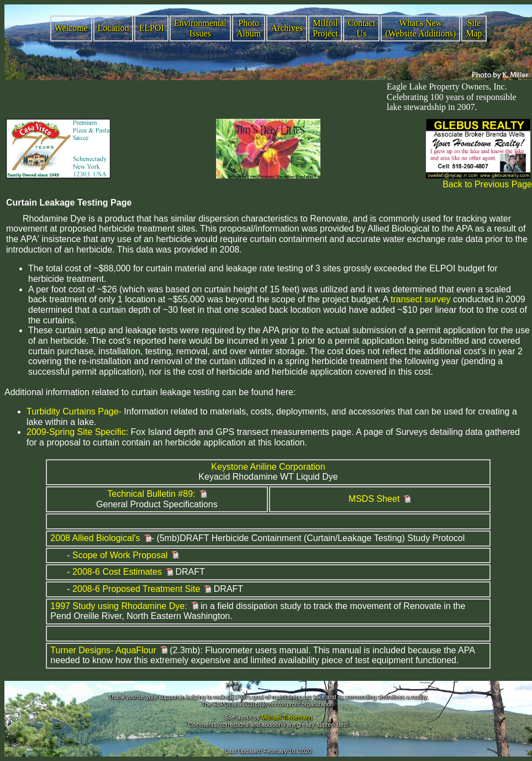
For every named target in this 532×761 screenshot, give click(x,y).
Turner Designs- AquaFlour (103, 650)
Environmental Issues (200, 28)
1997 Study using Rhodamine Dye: (118, 606)
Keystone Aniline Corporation (268, 467)
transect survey (420, 299)
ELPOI (151, 28)
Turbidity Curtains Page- (74, 411)
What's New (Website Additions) (420, 28)
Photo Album (249, 28)
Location (114, 28)
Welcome (71, 28)
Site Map (474, 28)
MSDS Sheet (374, 499)
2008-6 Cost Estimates (117, 572)
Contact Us (361, 28)
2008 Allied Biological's (95, 538)
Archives (287, 28)
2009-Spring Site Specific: (77, 432)
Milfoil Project (325, 28)
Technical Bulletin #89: (151, 494)
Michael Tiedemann (287, 717)
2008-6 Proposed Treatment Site (136, 589)
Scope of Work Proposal (120, 555)
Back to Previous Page (487, 184)
